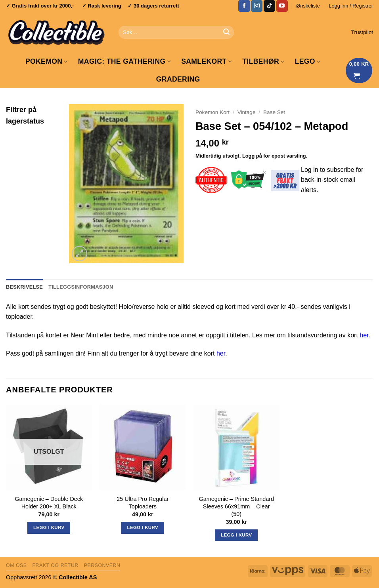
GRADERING (178, 79)
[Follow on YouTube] (282, 6)
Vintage (247, 112)
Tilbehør (263, 61)
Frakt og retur (55, 565)
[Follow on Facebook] (244, 6)
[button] (351, 6)
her (364, 335)
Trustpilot (362, 32)
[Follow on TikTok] (269, 6)
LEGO (308, 61)
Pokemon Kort (212, 112)
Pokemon (47, 61)
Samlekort (207, 61)
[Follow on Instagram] (257, 6)
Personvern (102, 565)
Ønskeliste (308, 6)
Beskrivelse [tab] (24, 287)
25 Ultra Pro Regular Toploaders (143, 503)
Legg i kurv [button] (143, 527)
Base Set (274, 112)
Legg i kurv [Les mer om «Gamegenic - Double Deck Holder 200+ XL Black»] (49, 527)
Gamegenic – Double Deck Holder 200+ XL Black (49, 503)
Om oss (16, 565)
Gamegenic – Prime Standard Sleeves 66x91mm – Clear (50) (236, 506)
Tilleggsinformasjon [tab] (81, 287)
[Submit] (226, 32)
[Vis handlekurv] (359, 70)
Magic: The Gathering (124, 61)
